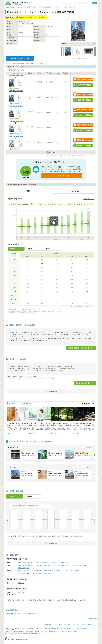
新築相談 (31, 632)
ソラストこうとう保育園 (72, 571)
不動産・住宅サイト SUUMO (14, 7)
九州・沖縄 (38, 633)
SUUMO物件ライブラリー (32, 7)
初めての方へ (49, 625)
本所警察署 (21, 593)
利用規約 (68, 625)
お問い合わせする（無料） (83, 79)
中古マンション (72, 628)
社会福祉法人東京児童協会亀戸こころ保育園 (48, 571)
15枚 (11, 88)
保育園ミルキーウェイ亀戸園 (42, 573)
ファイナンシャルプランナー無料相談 (68, 632)
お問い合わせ (92, 625)
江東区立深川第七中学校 (43, 565)
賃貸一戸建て (48, 628)
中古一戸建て (87, 628)
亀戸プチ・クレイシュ (24, 571)
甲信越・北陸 (19, 633)
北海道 (7, 633)
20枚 (11, 119)
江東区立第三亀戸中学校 (25, 565)
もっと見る (88, 448)
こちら (73, 536)
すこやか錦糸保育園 (23, 573)
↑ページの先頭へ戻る (92, 618)
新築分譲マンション (62, 628)
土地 (93, 628)
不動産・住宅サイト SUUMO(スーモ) (14, 628)
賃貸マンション (33, 628)
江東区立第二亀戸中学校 (79, 565)
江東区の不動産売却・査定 (20, 58)
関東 (14, 633)
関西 (27, 633)
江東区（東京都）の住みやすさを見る (81, 348)
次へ (94, 520)
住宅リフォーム (14, 632)
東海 (24, 633)
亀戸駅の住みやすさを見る (85, 383)
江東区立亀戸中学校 (23, 568)
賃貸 (40, 17)
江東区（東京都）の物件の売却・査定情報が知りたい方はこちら (25, 63)
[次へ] (94, 455)
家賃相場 (54, 628)
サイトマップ (59, 625)
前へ (8, 520)
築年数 (30, 249)
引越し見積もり (38, 632)
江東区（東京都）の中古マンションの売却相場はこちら (23, 614)
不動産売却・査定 (23, 632)
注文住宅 (7, 632)
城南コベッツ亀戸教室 (42, 563)
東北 (10, 633)
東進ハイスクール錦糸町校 (61, 563)
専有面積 (12, 249)
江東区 (48, 7)
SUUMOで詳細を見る (83, 85)
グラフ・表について (89, 199)
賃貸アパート (41, 628)
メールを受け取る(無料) (62, 176)
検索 (95, 3)
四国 (30, 633)
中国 (33, 633)
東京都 (43, 7)
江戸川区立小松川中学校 (61, 565)
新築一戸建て (80, 628)
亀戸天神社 (21, 583)
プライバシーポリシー (79, 625)
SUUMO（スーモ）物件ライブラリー (19, 3)
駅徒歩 (48, 249)
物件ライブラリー (53, 632)
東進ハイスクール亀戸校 (25, 563)
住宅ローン (45, 632)
